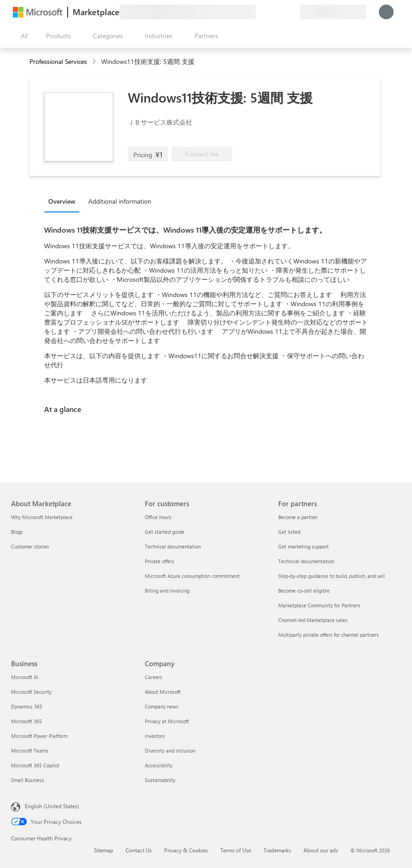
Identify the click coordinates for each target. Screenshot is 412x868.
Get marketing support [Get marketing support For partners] (303, 546)
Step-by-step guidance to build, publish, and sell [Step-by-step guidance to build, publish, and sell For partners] (332, 576)
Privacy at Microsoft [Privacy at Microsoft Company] (167, 721)
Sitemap (103, 850)
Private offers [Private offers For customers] (160, 561)
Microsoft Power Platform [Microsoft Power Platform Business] (39, 736)
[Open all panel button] (22, 36)
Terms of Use (236, 850)
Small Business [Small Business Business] (28, 780)
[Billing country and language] (333, 12)
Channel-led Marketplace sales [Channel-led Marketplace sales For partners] (313, 620)
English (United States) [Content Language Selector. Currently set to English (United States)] (52, 806)
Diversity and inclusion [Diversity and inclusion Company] (170, 751)
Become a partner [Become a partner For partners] (298, 517)
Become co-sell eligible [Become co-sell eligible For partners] (304, 591)
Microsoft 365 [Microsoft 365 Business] (26, 721)
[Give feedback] (259, 12)
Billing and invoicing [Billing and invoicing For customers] (167, 591)
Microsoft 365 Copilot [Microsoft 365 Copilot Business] (35, 765)
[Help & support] (270, 12)
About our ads (321, 850)
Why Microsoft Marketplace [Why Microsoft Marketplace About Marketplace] (42, 517)
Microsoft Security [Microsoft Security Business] (31, 692)
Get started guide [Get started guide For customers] (165, 532)
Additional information (120, 201)
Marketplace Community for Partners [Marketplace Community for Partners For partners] (319, 605)
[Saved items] (281, 12)
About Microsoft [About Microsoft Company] (163, 692)
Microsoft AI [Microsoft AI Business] (25, 677)
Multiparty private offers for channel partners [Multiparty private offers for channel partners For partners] (329, 635)
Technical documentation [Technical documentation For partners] (306, 561)
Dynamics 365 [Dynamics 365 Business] (27, 706)
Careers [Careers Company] (154, 677)
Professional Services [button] (58, 61)
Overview (62, 201)
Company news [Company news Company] (162, 706)
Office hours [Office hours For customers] (158, 517)
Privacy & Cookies (186, 850)
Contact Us (139, 850)
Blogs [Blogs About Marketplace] (17, 532)
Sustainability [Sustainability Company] (160, 780)
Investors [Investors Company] (155, 736)
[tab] (64, 201)
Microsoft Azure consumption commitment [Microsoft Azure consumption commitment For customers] (192, 576)
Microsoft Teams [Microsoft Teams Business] (30, 751)
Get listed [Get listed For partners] (289, 532)
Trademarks (277, 850)
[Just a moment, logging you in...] (386, 12)
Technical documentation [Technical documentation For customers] (173, 546)
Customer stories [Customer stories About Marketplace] (30, 546)
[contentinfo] (95, 62)
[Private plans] (292, 12)
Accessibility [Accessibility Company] (159, 765)
